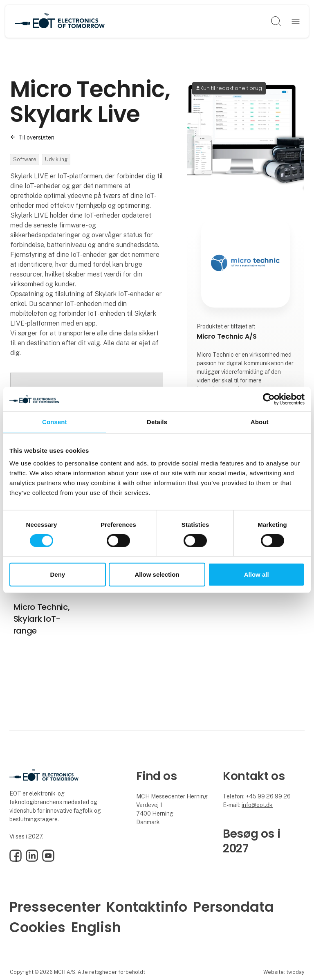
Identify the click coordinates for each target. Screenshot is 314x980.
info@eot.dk (257, 805)
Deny (57, 574)
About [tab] (260, 422)
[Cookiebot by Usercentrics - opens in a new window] (269, 399)
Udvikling (56, 159)
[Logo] (60, 21)
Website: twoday (284, 972)
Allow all (257, 574)
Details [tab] (157, 422)
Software (25, 159)
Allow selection (157, 574)
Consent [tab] (55, 422)
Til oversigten (36, 137)
